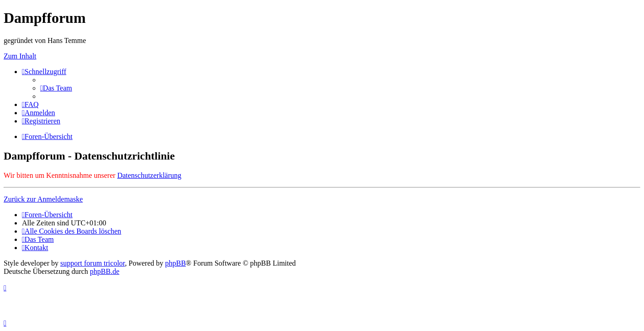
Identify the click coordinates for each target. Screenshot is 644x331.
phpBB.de (105, 271)
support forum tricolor (93, 263)
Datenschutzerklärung (149, 175)
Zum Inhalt (20, 56)
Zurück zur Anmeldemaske (43, 199)
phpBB (176, 263)
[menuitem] (56, 88)
